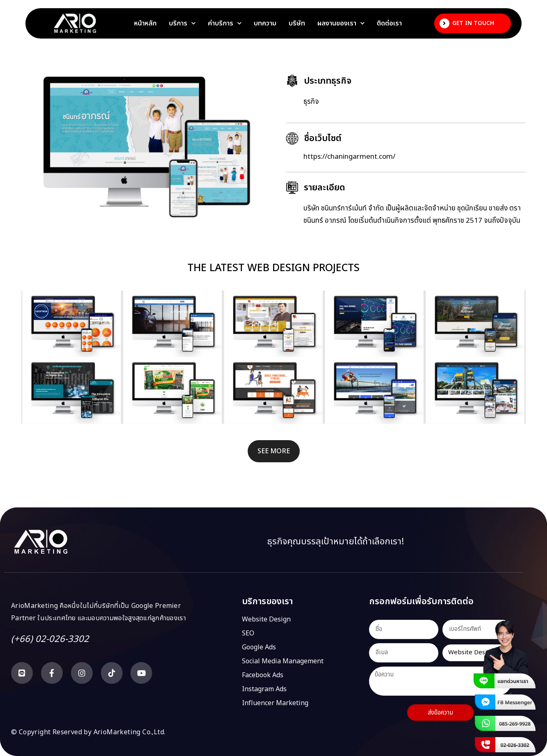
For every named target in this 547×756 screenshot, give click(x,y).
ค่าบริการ (225, 23)
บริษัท (297, 23)
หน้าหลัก (145, 23)
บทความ (265, 23)
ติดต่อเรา (389, 23)
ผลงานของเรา (341, 23)
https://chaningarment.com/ (349, 157)
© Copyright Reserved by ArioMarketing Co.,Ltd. (88, 732)
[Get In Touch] (444, 23)
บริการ (182, 23)
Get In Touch (473, 23)
